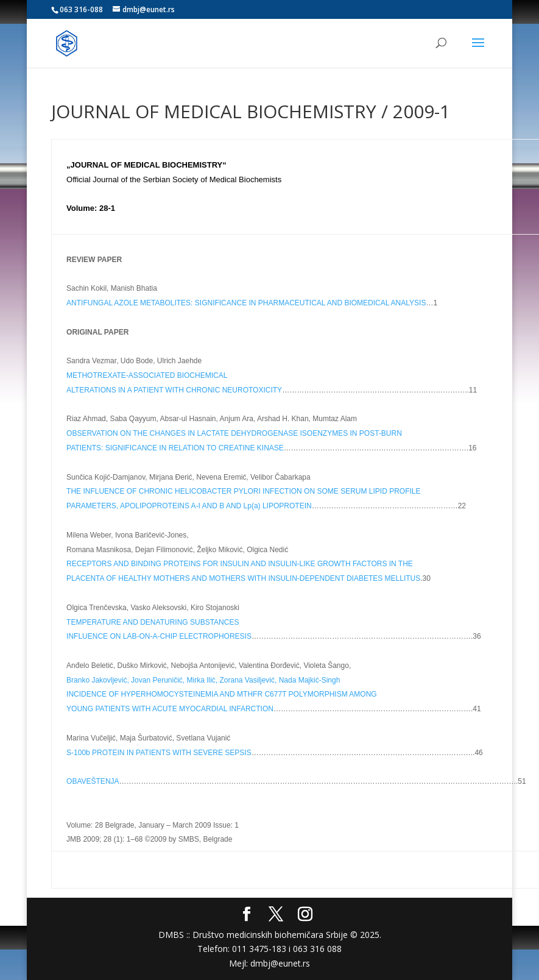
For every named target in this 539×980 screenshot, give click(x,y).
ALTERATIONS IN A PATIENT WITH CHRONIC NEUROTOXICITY (174, 390)
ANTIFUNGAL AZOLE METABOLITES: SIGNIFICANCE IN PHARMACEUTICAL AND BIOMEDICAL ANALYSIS (246, 303)
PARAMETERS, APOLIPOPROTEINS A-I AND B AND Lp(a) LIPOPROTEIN (189, 506)
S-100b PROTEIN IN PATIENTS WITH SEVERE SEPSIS (159, 753)
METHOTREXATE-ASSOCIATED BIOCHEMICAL (147, 375)
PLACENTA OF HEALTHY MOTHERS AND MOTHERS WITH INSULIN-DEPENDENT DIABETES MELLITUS (243, 578)
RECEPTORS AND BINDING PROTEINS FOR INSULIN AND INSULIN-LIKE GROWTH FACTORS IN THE (240, 564)
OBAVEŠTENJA (93, 781)
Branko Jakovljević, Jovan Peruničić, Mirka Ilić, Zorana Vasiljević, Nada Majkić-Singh (203, 680)
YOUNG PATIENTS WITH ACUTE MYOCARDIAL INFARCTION (170, 709)
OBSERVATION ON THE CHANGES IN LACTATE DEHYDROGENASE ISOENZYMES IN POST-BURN (234, 433)
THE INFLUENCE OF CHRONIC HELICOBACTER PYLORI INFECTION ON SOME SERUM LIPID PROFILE (243, 491)
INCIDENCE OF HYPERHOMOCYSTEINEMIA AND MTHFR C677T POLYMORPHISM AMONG (222, 694)
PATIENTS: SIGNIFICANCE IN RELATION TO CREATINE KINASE (175, 448)
